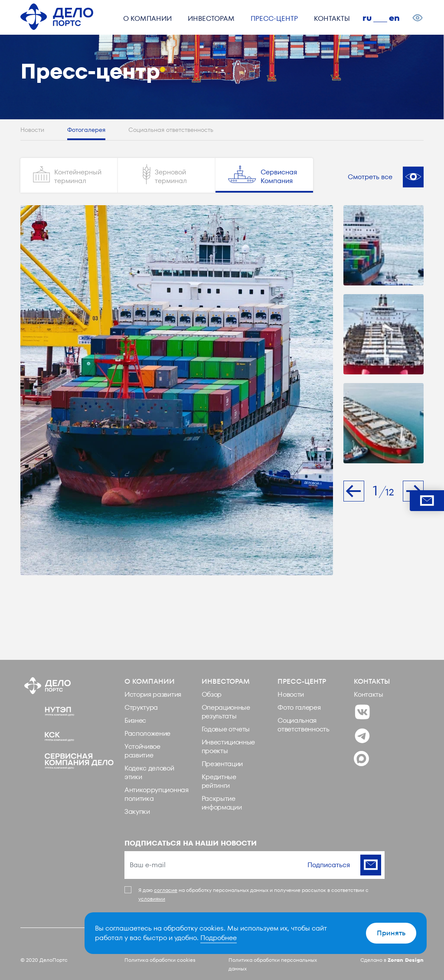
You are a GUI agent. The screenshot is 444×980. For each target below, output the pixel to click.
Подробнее (219, 938)
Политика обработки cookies (160, 960)
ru (367, 18)
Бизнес (135, 720)
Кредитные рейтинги (219, 781)
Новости (32, 130)
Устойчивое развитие (142, 751)
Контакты (368, 694)
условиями (152, 899)
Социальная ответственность (171, 130)
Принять (391, 933)
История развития (153, 694)
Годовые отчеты (226, 729)
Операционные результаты (226, 712)
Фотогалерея (86, 130)
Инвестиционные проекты (229, 746)
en (394, 18)
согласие (166, 890)
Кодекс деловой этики (149, 772)
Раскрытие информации (222, 803)
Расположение (147, 733)
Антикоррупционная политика (157, 794)
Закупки (137, 811)
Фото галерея (299, 707)
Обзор (212, 694)
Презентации (222, 764)
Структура (141, 707)
